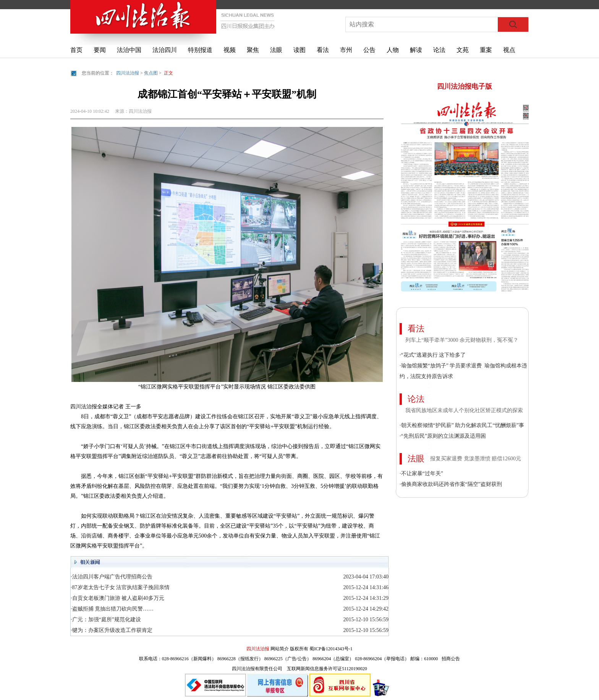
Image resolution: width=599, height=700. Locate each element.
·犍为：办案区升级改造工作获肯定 (112, 630)
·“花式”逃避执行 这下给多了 (433, 355)
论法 (439, 50)
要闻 (100, 50)
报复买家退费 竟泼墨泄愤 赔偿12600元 (476, 459)
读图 (299, 50)
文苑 (463, 50)
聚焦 (253, 50)
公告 (369, 50)
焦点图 (151, 73)
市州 (346, 50)
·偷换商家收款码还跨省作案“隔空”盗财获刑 (451, 484)
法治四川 (165, 50)
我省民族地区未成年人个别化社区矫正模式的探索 (464, 410)
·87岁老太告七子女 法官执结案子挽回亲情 (120, 587)
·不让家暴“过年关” (421, 473)
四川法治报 (128, 73)
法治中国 (129, 50)
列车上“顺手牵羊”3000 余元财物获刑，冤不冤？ (462, 340)
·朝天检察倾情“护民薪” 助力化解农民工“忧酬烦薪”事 (462, 425)
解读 (416, 50)
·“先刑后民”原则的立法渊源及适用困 (443, 436)
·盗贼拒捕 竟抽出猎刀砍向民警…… (112, 609)
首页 (76, 50)
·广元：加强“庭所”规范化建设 (106, 620)
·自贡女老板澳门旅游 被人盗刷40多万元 (117, 598)
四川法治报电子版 (465, 86)
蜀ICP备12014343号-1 (331, 649)
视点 (509, 50)
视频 (230, 50)
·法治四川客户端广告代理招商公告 (112, 577)
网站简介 (280, 649)
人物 (393, 50)
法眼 (276, 50)
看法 (323, 50)
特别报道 (200, 50)
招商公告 (451, 659)
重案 (486, 50)
